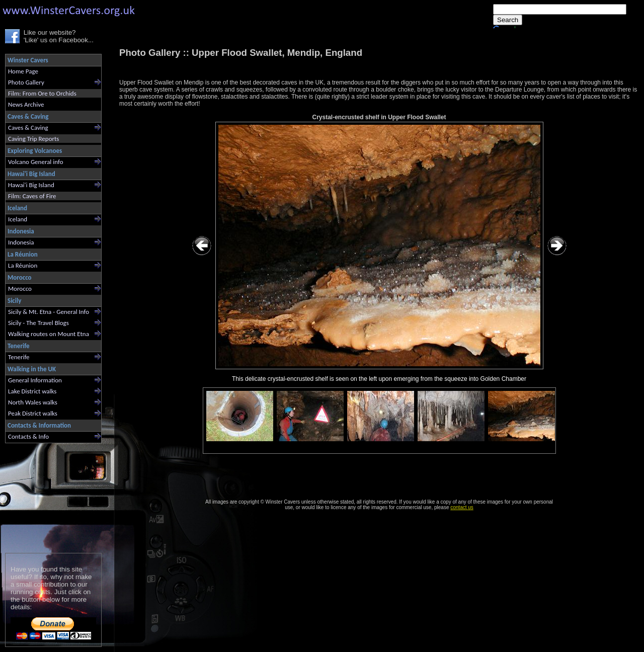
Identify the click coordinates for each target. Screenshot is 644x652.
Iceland (18, 219)
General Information (35, 380)
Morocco (20, 289)
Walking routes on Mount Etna (49, 334)
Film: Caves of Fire (32, 196)
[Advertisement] (49, 496)
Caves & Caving (28, 128)
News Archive (26, 104)
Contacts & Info (28, 436)
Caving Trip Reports (33, 139)
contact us (462, 507)
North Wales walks (33, 402)
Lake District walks (32, 391)
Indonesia (21, 242)
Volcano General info (36, 162)
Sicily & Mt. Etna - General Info (49, 312)
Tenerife (19, 357)
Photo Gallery (26, 82)
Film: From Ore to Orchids (42, 93)
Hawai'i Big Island (31, 185)
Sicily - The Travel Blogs (38, 323)
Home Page (23, 71)
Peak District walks (33, 413)
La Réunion (23, 265)
